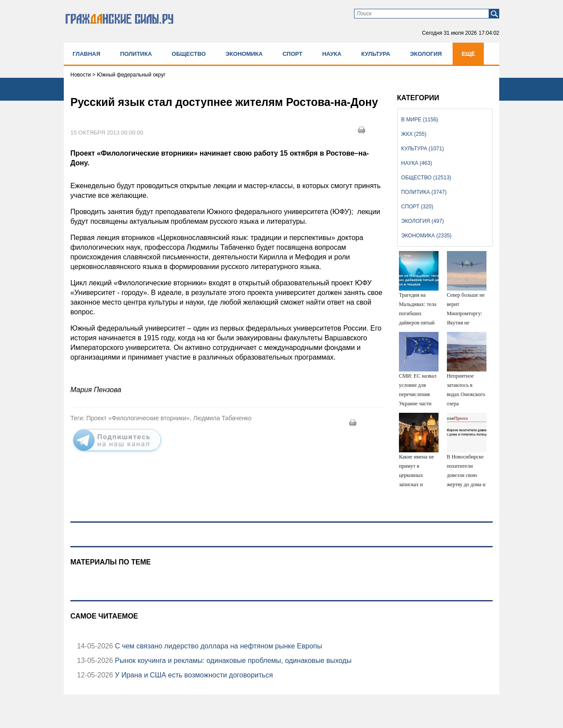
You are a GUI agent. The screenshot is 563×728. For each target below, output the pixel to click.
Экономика (244, 54)
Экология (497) (422, 221)
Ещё (468, 54)
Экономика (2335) (426, 236)
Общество (189, 54)
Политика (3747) (424, 192)
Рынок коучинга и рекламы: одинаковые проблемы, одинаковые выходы (232, 661)
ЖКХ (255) (414, 134)
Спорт (292, 54)
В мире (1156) (420, 120)
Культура (376, 54)
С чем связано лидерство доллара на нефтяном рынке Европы (218, 646)
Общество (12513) (426, 178)
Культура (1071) (422, 149)
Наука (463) (417, 163)
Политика (136, 54)
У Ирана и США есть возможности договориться (193, 675)
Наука (332, 54)
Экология (426, 54)
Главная (86, 54)
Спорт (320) (417, 207)
